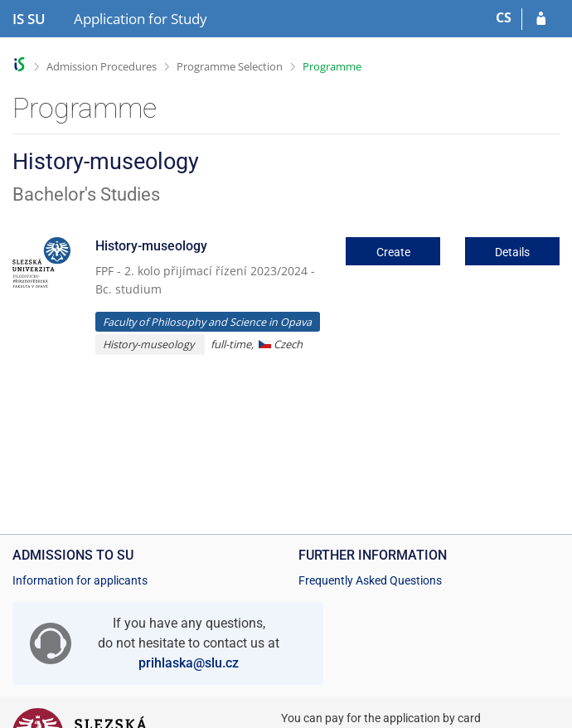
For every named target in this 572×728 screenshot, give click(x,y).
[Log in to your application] (541, 19)
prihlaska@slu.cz (189, 663)
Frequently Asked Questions (370, 580)
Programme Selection (230, 66)
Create (393, 252)
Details (512, 252)
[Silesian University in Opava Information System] (29, 19)
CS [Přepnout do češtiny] (504, 17)
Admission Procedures (102, 66)
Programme (332, 66)
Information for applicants (80, 580)
